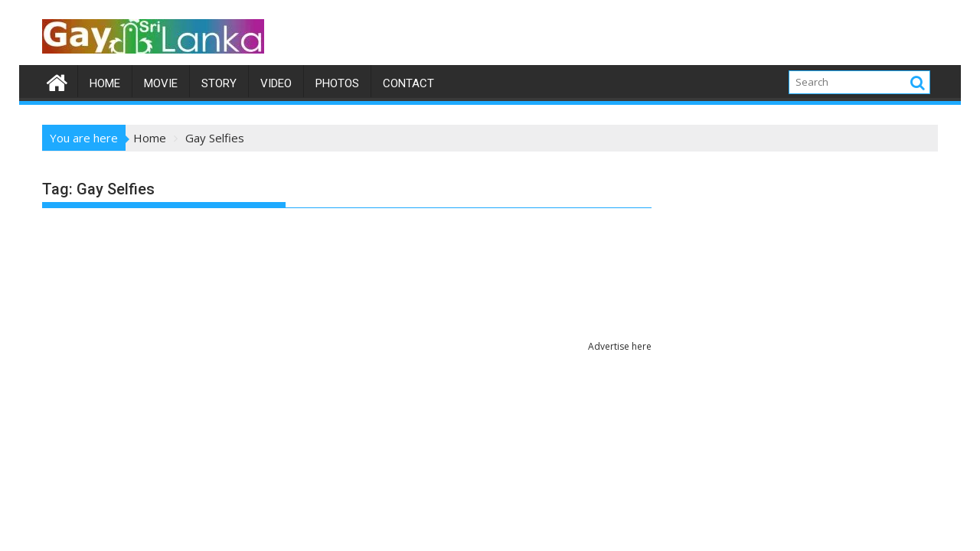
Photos (337, 83)
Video (276, 83)
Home (105, 83)
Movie (161, 83)
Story (219, 83)
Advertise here (620, 346)
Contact (408, 83)
